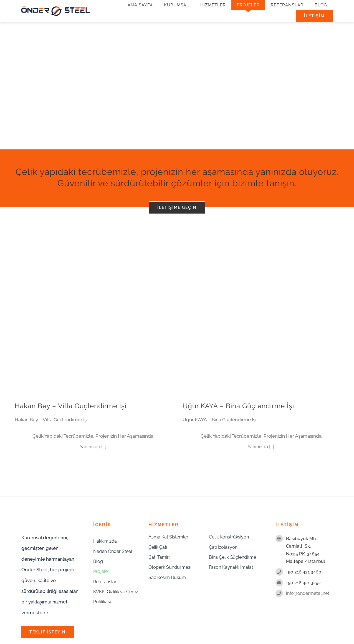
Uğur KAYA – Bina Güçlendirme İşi (238, 406)
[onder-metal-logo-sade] (56, 9)
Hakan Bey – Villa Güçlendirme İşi (71, 406)
